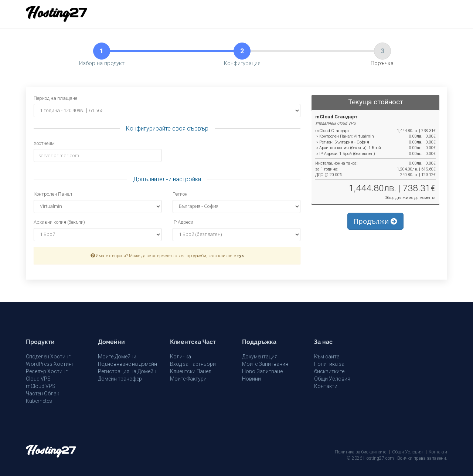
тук (240, 256)
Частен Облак (42, 394)
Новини (251, 379)
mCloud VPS (41, 386)
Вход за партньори (193, 364)
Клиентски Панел (191, 371)
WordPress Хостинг (50, 364)
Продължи (375, 221)
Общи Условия (332, 379)
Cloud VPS (38, 379)
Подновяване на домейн (127, 364)
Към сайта (327, 357)
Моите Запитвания (265, 364)
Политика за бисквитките (360, 452)
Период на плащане (55, 98)
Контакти (326, 386)
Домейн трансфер (120, 379)
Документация (260, 357)
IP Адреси (183, 222)
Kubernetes (39, 401)
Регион (180, 194)
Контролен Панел (53, 194)
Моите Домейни (117, 357)
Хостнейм (44, 143)
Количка (181, 357)
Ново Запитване (262, 371)
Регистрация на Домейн (127, 371)
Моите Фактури (188, 379)
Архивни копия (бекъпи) (59, 222)
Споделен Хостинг (48, 357)
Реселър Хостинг (47, 371)
